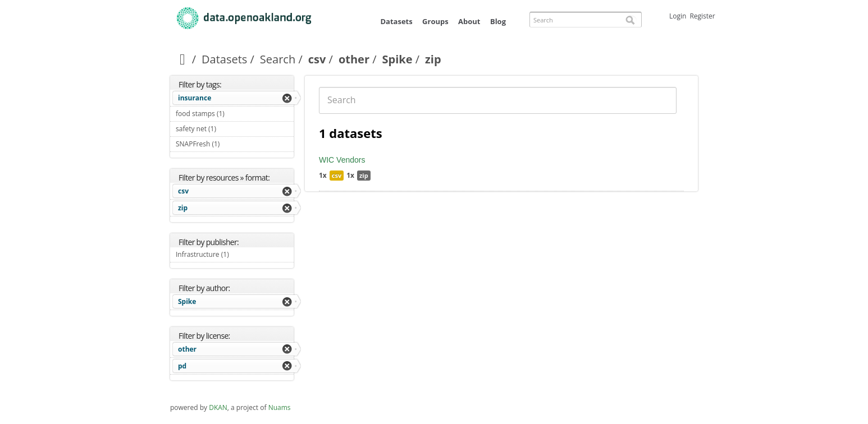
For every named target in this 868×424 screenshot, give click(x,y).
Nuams (280, 407)
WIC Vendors (342, 160)
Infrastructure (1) (235, 256)
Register (702, 16)
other (354, 59)
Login (678, 16)
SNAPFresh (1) (233, 144)
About (469, 21)
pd (182, 366)
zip (183, 208)
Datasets (396, 21)
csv (317, 59)
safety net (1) (229, 129)
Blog (498, 21)
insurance (195, 98)
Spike (398, 59)
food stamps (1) (235, 115)
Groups (435, 21)
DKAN (218, 407)
